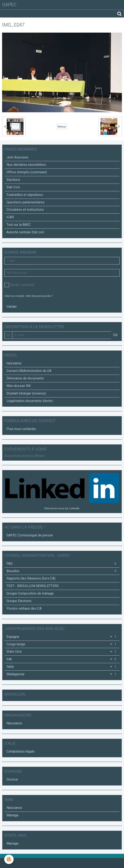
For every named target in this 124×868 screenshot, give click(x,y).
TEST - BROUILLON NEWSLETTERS (33, 586)
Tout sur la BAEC (19, 225)
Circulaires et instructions (25, 210)
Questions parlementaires (25, 202)
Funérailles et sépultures (25, 195)
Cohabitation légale (21, 751)
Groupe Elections (19, 601)
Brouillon (62, 571)
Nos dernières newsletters (26, 165)
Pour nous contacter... (22, 429)
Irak (62, 659)
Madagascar (62, 674)
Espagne (62, 637)
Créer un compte (14, 296)
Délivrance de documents (25, 378)
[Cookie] (9, 859)
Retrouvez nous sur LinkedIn (62, 508)
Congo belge (62, 644)
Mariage (12, 815)
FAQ (62, 564)
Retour (62, 126)
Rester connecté (19, 285)
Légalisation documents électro (30, 401)
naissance (14, 363)
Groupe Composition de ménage (30, 593)
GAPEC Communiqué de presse (30, 535)
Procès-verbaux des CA (24, 608)
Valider (12, 307)
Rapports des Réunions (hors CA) (31, 578)
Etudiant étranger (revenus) (26, 393)
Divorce (12, 779)
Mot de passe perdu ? (39, 296)
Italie (62, 667)
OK (115, 335)
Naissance (14, 723)
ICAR (10, 217)
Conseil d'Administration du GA (29, 371)
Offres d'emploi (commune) (27, 172)
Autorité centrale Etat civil (25, 232)
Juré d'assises (17, 157)
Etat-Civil (13, 187)
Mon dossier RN (18, 386)
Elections (13, 180)
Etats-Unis (62, 652)
